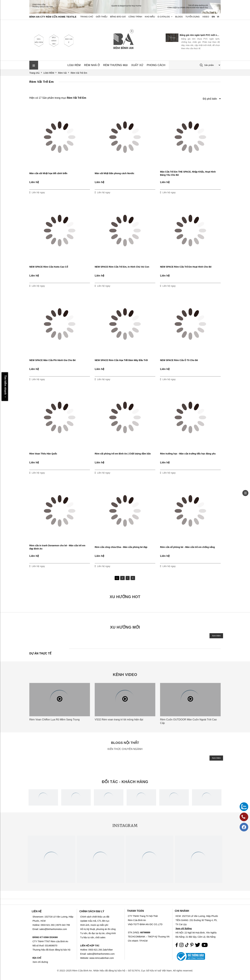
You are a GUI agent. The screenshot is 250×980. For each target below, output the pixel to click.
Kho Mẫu (150, 17)
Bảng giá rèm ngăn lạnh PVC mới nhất (200, 35)
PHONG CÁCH (156, 65)
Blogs (179, 17)
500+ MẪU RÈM (39, 41)
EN (213, 17)
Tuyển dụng (193, 17)
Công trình (135, 17)
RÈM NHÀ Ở (92, 65)
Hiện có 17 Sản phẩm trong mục (58, 98)
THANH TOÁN (135, 911)
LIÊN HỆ (37, 911)
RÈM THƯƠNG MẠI (115, 65)
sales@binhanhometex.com (101, 954)
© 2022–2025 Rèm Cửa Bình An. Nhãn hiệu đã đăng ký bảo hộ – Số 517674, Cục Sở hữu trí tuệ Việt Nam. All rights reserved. (125, 971)
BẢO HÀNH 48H (54, 41)
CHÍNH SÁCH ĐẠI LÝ (92, 911)
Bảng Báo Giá (118, 17)
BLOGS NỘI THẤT (125, 743)
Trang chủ (87, 17)
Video (206, 17)
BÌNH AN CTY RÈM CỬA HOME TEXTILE (53, 17)
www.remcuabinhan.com (102, 958)
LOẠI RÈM (74, 65)
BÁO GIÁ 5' (69, 41)
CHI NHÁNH (182, 911)
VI (218, 17)
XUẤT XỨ (137, 65)
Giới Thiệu (102, 17)
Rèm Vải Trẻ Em (42, 82)
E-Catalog (164, 17)
